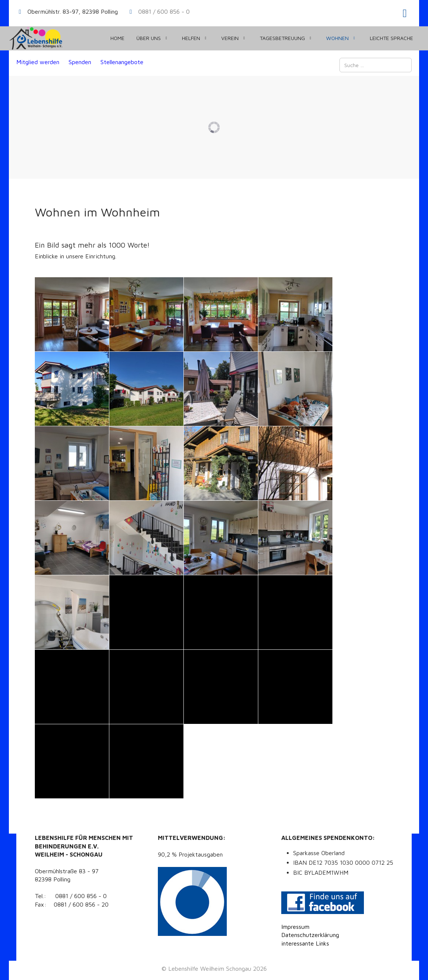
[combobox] (376, 65)
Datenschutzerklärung (310, 935)
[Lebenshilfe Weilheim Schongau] (36, 38)
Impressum (295, 927)
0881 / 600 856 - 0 (164, 11)
